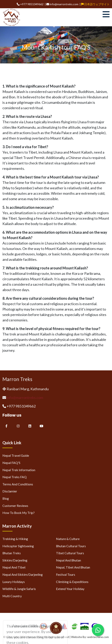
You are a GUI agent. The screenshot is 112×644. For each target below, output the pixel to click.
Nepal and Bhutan (68, 560)
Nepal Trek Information (19, 470)
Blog (6, 498)
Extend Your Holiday (70, 589)
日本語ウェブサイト (95, 4)
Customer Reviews (15, 506)
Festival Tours (66, 574)
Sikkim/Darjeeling (15, 560)
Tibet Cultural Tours (70, 553)
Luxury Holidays (14, 582)
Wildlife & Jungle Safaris (19, 589)
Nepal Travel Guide (16, 455)
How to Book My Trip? (19, 513)
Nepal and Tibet (14, 567)
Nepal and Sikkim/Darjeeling (23, 574)
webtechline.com (98, 637)
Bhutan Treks (12, 553)
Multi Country (12, 596)
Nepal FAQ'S (11, 463)
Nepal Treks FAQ (15, 477)
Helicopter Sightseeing (18, 546)
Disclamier (10, 491)
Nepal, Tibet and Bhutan (73, 567)
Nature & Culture (68, 539)
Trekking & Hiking (15, 539)
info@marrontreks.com (25, 397)
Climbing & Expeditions (72, 582)
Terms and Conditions (18, 484)
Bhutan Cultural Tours (71, 546)
